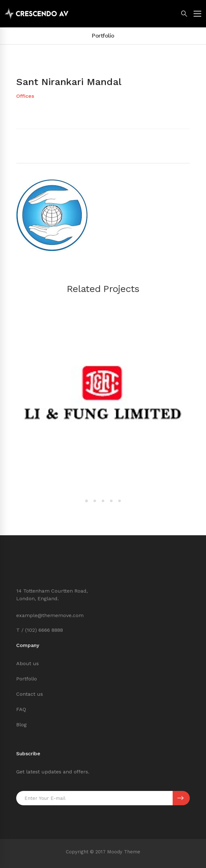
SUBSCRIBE (180, 798)
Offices (25, 96)
